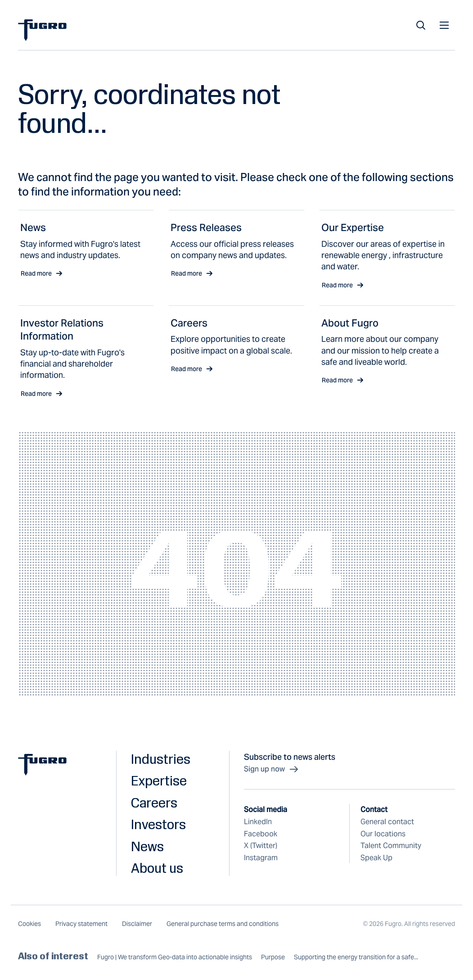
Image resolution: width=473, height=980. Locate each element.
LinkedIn (258, 822)
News (147, 846)
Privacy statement (81, 924)
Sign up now (272, 769)
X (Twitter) (261, 846)
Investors (158, 824)
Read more (42, 273)
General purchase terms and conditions (223, 924)
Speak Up (376, 858)
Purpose (273, 957)
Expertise (159, 780)
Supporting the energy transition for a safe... (356, 957)
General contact (387, 822)
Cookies (29, 924)
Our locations (383, 834)
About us (157, 868)
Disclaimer (137, 924)
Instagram (261, 858)
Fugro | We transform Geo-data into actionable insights (175, 957)
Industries (161, 759)
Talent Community (391, 846)
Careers (154, 803)
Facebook (261, 834)
